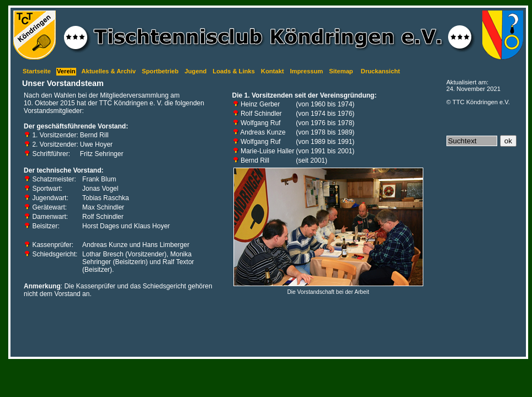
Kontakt (273, 71)
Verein (66, 71)
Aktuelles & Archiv (109, 71)
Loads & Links (233, 71)
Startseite (37, 71)
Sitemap (341, 71)
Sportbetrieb (160, 71)
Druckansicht (381, 71)
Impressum (306, 71)
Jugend (196, 71)
